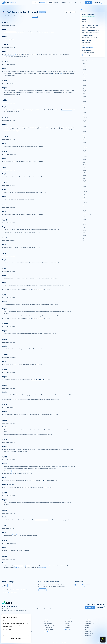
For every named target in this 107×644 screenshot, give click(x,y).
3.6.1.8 (83, 134)
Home (4, 9)
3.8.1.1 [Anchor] (4, 167)
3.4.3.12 (84, 173)
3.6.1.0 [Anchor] (4, 253)
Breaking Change (87, 214)
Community (88, 621)
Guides (16, 16)
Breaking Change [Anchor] (8, 484)
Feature (85, 66)
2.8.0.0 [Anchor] (5, 556)
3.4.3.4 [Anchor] (5, 385)
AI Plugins (46, 621)
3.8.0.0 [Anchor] (5, 182)
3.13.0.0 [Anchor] (5, 45)
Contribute (43, 590)
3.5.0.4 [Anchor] (5, 295)
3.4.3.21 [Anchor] (5, 324)
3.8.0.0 (84, 115)
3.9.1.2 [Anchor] (4, 152)
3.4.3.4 (83, 184)
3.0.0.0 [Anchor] (5, 457)
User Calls (88, 629)
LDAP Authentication (89, 53)
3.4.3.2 (83, 189)
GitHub (87, 625)
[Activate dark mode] (104, 2)
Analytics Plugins (48, 623)
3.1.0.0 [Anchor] (5, 440)
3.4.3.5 (83, 178)
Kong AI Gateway (27, 623)
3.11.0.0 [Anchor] (5, 100)
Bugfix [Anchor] (4, 36)
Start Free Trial (97, 2)
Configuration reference (25, 16)
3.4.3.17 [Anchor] (5, 339)
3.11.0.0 (84, 88)
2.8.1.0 (83, 233)
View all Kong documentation (9, 592)
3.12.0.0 (84, 77)
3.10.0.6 (84, 94)
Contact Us (88, 636)
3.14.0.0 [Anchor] (5, 22)
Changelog (35, 16)
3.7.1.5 (83, 124)
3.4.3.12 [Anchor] (5, 355)
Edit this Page (24, 589)
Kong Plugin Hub (10, 9)
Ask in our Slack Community (82, 585)
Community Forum (90, 623)
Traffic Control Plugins (49, 629)
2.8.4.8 (84, 217)
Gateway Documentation (88, 17)
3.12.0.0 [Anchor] (5, 62)
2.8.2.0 (83, 227)
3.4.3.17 (84, 167)
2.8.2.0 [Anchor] (5, 525)
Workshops (88, 632)
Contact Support (80, 587)
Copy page (69, 12)
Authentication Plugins (49, 625)
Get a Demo (89, 2)
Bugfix (85, 69)
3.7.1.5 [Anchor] (4, 205)
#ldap (83, 48)
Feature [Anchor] (5, 29)
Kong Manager (87, 55)
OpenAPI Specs (27, 629)
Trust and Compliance (61, 642)
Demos (87, 627)
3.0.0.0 (84, 205)
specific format (42, 568)
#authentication (89, 48)
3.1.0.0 (83, 200)
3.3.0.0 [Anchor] (5, 420)
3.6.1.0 (83, 140)
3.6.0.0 (84, 145)
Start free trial (90, 608)
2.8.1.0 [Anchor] (5, 541)
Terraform (67, 627)
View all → (46, 632)
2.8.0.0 (84, 238)
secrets (15, 568)
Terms (48, 642)
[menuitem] (57, 2)
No (9, 585)
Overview (5, 16)
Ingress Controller (27, 632)
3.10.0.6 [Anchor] (5, 117)
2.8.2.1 (83, 222)
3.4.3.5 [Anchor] (5, 370)
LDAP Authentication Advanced (89, 61)
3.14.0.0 (84, 64)
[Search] (39, 2)
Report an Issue (16, 589)
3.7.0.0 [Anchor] (5, 220)
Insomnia (25, 627)
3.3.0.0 (83, 194)
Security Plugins (48, 627)
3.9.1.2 (83, 104)
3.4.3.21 (84, 162)
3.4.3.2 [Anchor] (5, 405)
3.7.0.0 (83, 129)
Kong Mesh (26, 625)
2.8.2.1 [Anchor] (4, 510)
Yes (5, 585)
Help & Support (89, 634)
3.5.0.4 (83, 154)
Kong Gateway (27, 621)
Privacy (52, 642)
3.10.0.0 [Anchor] (5, 136)
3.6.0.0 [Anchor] (5, 268)
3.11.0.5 (83, 83)
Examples (11, 16)
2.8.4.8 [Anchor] (5, 493)
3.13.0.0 (84, 72)
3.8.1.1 (83, 110)
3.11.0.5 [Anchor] (5, 81)
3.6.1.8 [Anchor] (4, 238)
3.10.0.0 (84, 99)
